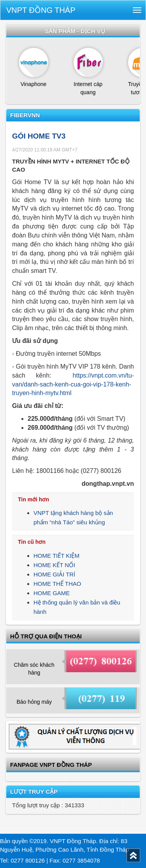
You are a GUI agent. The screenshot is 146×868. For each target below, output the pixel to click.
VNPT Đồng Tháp (41, 10)
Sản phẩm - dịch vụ (75, 31)
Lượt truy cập (34, 792)
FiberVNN (25, 115)
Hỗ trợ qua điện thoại (46, 636)
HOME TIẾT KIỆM (56, 556)
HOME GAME (52, 593)
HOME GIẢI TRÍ (54, 574)
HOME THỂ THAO (57, 584)
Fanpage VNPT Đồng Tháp (51, 765)
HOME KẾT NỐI (54, 565)
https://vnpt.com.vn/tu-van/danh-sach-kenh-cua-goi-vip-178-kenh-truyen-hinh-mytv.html (73, 384)
